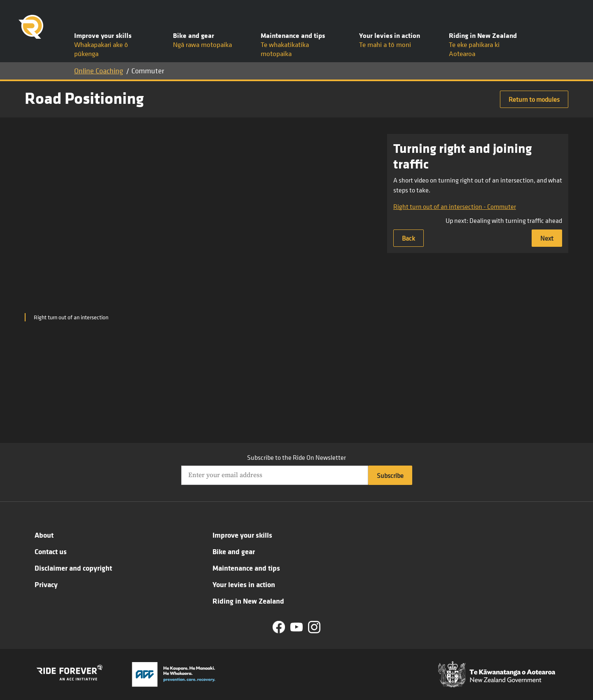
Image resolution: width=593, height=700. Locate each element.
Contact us (51, 551)
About (44, 535)
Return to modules (534, 99)
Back (409, 238)
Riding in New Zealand (248, 601)
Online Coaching (99, 71)
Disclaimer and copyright (73, 568)
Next (547, 238)
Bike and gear (234, 551)
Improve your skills (242, 535)
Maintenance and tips (246, 568)
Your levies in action (244, 584)
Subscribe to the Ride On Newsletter (296, 457)
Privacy (46, 584)
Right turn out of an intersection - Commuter (455, 206)
